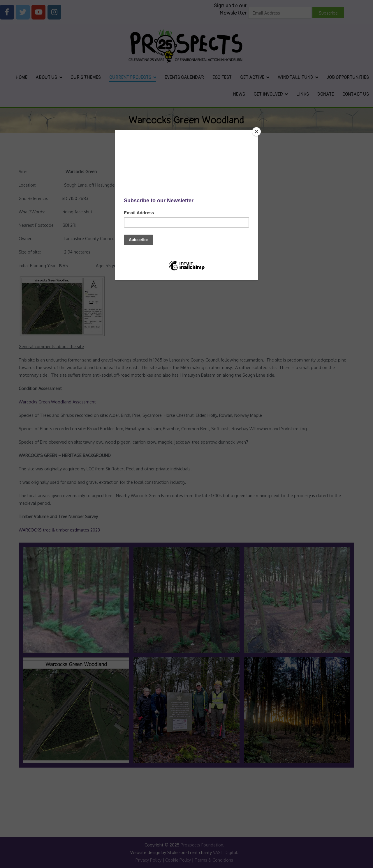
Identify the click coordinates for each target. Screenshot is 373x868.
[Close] (256, 132)
